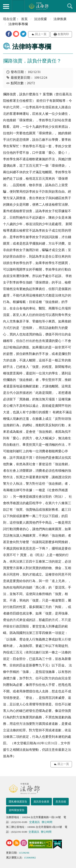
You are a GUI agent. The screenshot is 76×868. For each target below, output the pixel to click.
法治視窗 (41, 19)
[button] (9, 34)
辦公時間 (47, 822)
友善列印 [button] (63, 34)
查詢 (70, 6)
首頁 (24, 19)
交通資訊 (34, 822)
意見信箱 (61, 802)
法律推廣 (60, 19)
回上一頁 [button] (41, 34)
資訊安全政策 (41, 802)
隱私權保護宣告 (18, 802)
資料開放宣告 (17, 810)
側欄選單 (6, 6)
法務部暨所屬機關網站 (18, 6)
